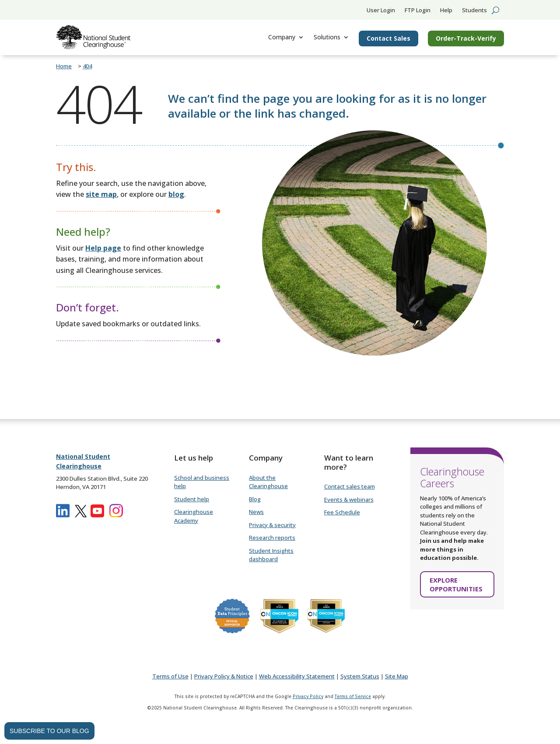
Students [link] (474, 10)
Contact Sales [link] (388, 38)
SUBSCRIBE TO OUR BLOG (49, 731)
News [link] (256, 512)
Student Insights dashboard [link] (271, 555)
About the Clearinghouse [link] (268, 482)
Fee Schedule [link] (342, 512)
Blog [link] (255, 499)
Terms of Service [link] (353, 696)
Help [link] (446, 10)
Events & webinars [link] (349, 499)
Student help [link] (192, 499)
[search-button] (495, 10)
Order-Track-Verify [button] (466, 38)
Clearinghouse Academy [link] (194, 516)
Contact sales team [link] (350, 486)
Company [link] (282, 37)
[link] (93, 37)
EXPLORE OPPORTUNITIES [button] (456, 584)
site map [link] (101, 194)
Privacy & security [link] (272, 525)
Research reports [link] (272, 538)
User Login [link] (381, 10)
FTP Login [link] (418, 10)
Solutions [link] (327, 37)
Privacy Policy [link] (308, 696)
